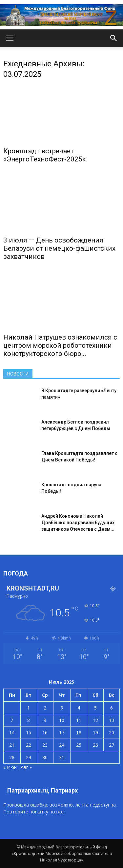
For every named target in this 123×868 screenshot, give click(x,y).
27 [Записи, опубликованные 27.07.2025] (112, 745)
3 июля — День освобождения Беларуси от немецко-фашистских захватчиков (59, 248)
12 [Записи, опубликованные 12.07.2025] (95, 720)
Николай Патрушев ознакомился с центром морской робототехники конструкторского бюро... (60, 345)
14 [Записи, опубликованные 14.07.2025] (12, 733)
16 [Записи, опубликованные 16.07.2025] (45, 733)
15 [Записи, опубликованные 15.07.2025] (29, 733)
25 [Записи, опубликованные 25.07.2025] (79, 745)
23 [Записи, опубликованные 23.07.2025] (45, 745)
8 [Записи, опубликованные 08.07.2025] (29, 720)
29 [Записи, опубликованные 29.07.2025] (29, 757)
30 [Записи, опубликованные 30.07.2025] (45, 757)
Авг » (26, 767)
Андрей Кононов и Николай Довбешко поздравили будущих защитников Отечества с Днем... (78, 523)
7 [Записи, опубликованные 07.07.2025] (12, 720)
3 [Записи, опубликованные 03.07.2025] (62, 708)
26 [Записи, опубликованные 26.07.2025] (95, 745)
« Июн (10, 767)
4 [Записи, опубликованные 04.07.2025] (79, 708)
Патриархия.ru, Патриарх (42, 790)
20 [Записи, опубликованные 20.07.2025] (112, 733)
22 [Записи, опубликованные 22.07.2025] (29, 745)
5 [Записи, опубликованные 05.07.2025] (95, 708)
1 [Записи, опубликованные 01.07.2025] (29, 708)
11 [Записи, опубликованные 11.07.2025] (79, 720)
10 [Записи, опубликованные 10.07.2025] (62, 720)
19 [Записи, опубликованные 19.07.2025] (95, 733)
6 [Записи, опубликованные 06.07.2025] (112, 708)
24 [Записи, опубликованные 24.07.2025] (62, 745)
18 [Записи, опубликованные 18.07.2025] (79, 733)
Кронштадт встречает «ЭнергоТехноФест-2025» (44, 155)
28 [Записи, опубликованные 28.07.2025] (12, 757)
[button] (114, 38)
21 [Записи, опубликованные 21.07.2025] (12, 745)
